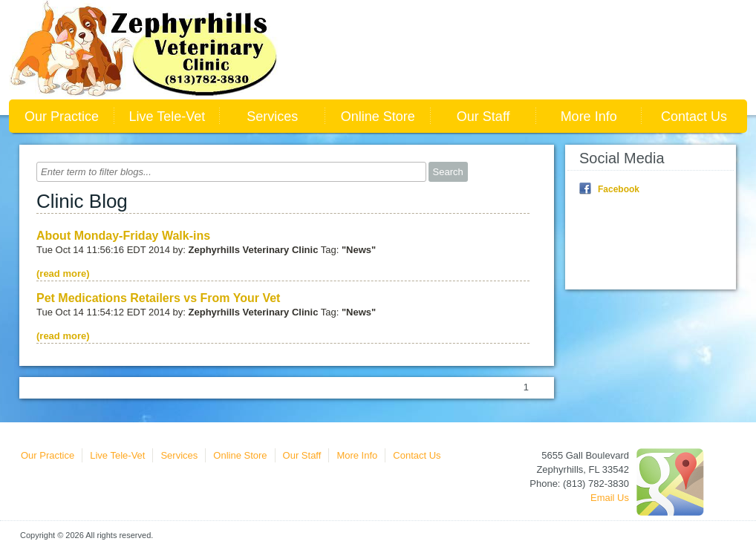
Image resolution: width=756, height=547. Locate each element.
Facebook (619, 189)
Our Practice (62, 117)
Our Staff (483, 117)
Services (272, 117)
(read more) (63, 273)
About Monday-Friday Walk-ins (123, 236)
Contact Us (694, 117)
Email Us (610, 498)
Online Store (378, 117)
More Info (589, 117)
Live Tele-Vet (167, 117)
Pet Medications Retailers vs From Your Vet (158, 298)
